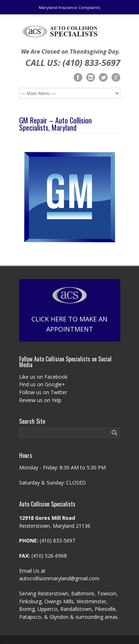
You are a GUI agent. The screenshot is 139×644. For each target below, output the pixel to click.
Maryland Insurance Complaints (69, 7)
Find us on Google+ (42, 384)
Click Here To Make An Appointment (69, 310)
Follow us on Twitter (43, 392)
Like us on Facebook (43, 377)
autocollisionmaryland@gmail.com (59, 578)
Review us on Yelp (40, 400)
